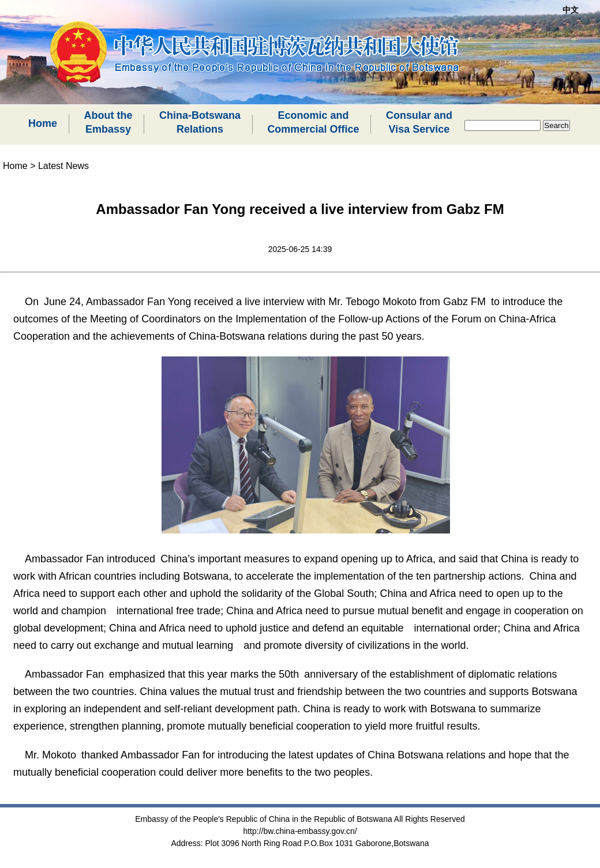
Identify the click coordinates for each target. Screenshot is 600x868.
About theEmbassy (108, 122)
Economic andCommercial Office (313, 122)
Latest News (63, 166)
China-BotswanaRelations (200, 122)
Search (556, 125)
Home (43, 123)
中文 (571, 10)
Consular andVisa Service (419, 122)
